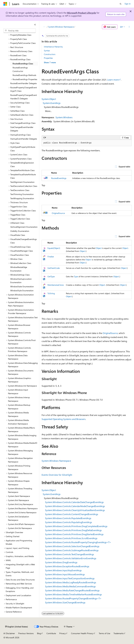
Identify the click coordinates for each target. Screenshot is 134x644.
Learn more (113, 80)
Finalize (51, 257)
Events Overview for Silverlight (57, 475)
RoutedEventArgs (59, 178)
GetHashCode (54, 268)
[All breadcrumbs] (44, 27)
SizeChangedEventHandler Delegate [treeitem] (22, 129)
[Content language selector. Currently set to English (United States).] (17, 627)
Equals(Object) (54, 248)
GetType (51, 276)
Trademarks (119, 633)
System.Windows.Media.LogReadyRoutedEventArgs (71, 582)
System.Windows (64, 117)
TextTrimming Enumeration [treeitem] (22, 194)
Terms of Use (104, 633)
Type (76, 276)
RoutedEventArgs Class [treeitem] (23, 64)
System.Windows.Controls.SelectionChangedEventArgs (72, 546)
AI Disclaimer (9, 633)
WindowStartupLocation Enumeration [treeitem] (21, 281)
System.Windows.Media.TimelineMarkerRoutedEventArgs (73, 594)
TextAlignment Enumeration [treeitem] (22, 182)
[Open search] (121, 4)
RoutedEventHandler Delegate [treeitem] (23, 83)
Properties (48, 58)
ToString (51, 293)
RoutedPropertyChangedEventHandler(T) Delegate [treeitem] (24, 97)
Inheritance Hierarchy (53, 47)
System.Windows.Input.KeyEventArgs (63, 570)
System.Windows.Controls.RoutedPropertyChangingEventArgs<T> (78, 542)
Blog (39, 633)
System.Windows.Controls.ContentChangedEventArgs (72, 514)
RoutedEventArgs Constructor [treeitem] (20, 69)
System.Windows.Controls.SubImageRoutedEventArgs (72, 550)
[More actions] (129, 27)
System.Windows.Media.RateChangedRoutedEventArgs (72, 590)
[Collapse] (35, 25)
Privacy (62, 633)
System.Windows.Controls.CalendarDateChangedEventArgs (74, 502)
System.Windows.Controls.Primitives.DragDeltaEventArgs (73, 530)
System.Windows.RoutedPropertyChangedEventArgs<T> (73, 598)
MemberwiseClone (56, 285)
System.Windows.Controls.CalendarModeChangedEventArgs (75, 506)
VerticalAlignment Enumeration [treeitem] (24, 227)
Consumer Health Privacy (82, 633)
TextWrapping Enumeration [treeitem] (22, 198)
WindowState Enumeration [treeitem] (22, 286)
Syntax (47, 51)
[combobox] (20, 31)
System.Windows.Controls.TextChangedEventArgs (70, 554)
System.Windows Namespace (61, 27)
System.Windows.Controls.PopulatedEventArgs (68, 518)
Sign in (128, 4)
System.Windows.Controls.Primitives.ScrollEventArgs (71, 538)
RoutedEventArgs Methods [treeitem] (24, 75)
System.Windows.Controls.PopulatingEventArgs (69, 522)
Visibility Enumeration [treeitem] (20, 231)
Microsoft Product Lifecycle (82, 13)
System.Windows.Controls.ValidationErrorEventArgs (71, 558)
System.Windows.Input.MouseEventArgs (65, 574)
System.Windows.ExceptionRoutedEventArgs (67, 566)
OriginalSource (58, 213)
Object (99, 248)
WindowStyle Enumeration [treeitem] (22, 290)
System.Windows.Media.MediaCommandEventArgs (70, 586)
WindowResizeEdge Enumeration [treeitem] (19, 269)
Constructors (50, 54)
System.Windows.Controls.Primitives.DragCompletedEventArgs (76, 526)
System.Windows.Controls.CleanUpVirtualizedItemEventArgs (75, 510)
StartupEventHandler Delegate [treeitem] (24, 139)
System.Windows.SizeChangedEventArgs (65, 602)
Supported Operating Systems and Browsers (64, 419)
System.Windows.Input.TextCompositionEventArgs (70, 578)
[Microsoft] (5, 4)
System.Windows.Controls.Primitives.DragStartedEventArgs (74, 534)
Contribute (51, 633)
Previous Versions (26, 633)
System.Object (49, 99)
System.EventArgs (52, 103)
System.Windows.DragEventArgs (61, 562)
